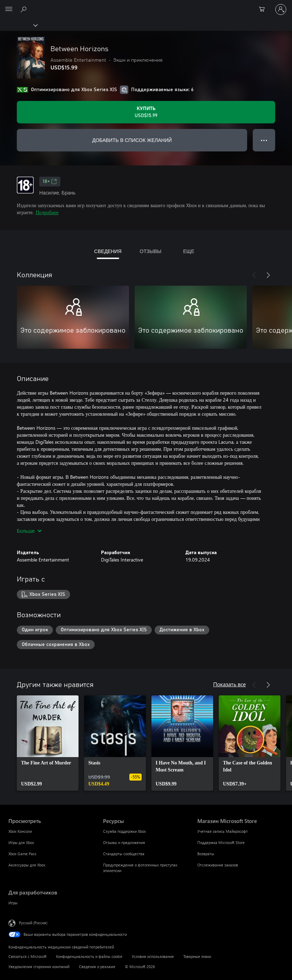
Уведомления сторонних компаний (39, 967)
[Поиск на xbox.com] (25, 9)
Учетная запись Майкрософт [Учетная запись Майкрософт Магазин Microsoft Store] (223, 831)
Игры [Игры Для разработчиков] (13, 903)
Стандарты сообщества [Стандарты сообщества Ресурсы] (124, 854)
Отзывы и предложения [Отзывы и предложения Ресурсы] (124, 842)
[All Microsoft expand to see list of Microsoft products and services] (9, 9)
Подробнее (47, 212)
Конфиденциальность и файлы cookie (89, 956)
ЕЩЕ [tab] (189, 251)
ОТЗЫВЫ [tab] (151, 251)
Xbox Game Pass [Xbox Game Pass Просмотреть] (22, 854)
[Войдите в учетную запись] (281, 9)
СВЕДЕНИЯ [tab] (108, 251)
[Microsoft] (146, 5)
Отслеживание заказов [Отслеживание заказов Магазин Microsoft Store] (218, 865)
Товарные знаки (197, 956)
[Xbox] (18, 25)
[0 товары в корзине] (264, 9)
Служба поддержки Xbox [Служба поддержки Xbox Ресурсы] (124, 831)
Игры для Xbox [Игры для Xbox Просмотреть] (21, 842)
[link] (48, 743)
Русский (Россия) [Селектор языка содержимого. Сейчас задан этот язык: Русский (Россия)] (33, 923)
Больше (29, 531)
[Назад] (254, 275)
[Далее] (268, 275)
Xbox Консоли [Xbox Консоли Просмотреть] (20, 831)
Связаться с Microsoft (28, 956)
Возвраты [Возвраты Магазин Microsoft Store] (206, 854)
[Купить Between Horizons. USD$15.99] (146, 112)
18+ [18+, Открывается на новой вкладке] (50, 182)
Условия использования (153, 956)
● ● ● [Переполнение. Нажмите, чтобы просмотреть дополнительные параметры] (264, 140)
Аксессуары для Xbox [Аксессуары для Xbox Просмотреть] (27, 865)
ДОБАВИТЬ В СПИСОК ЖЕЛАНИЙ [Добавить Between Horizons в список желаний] (132, 140)
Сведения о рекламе (97, 967)
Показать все (229, 684)
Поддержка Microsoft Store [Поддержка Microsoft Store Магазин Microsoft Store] (221, 842)
